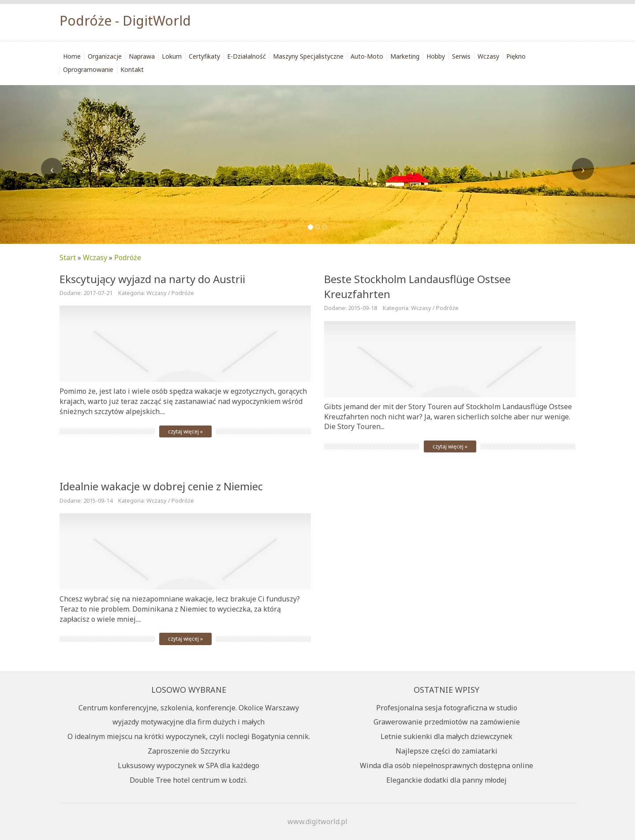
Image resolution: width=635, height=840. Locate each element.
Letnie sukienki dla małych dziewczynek (446, 736)
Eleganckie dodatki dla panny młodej (446, 780)
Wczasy (95, 258)
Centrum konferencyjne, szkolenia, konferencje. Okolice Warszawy (189, 708)
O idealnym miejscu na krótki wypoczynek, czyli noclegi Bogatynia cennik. (189, 736)
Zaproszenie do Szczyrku (189, 751)
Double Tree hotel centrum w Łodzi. (189, 780)
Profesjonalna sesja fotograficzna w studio (447, 708)
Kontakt (132, 69)
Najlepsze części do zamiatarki (446, 751)
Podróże (128, 258)
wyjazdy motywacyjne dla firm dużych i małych (189, 722)
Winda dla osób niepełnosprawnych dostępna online (446, 765)
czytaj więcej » (185, 431)
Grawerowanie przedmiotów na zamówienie (447, 722)
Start (68, 258)
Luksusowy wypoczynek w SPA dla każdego (189, 765)
